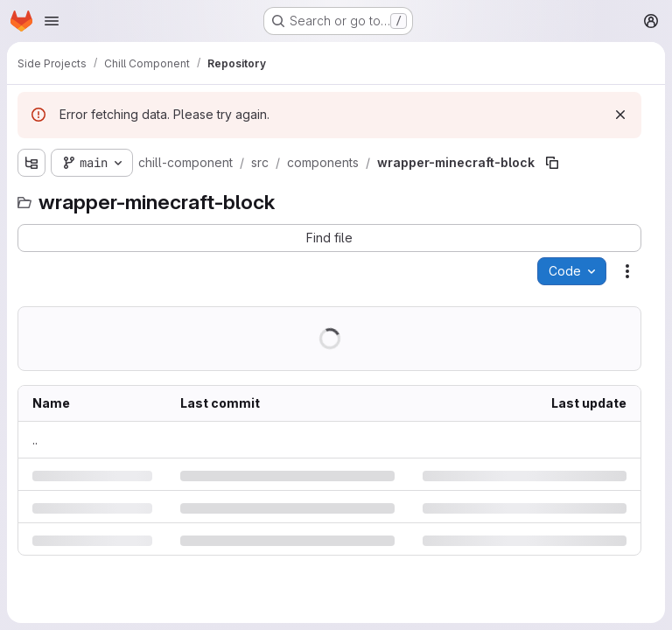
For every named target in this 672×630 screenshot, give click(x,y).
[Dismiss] (620, 115)
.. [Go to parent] (35, 440)
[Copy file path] (552, 163)
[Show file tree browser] (31, 163)
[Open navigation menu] (52, 21)
